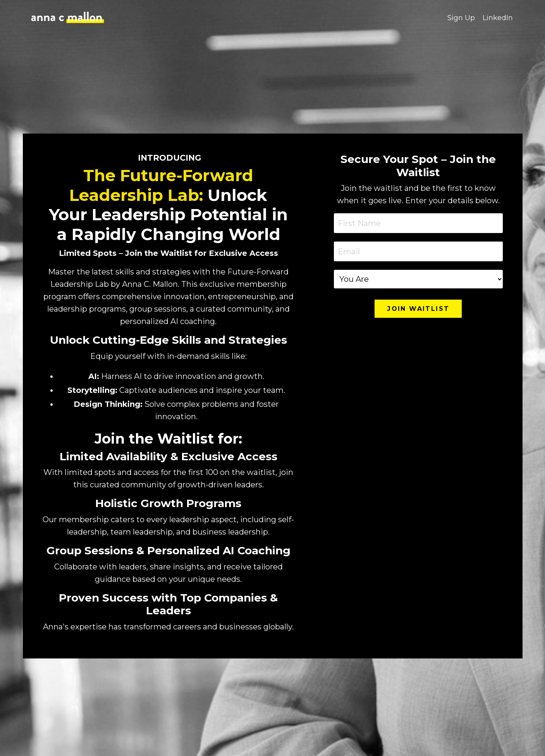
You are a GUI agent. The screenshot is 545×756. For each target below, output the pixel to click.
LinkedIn (498, 18)
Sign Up (461, 18)
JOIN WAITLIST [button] (418, 309)
